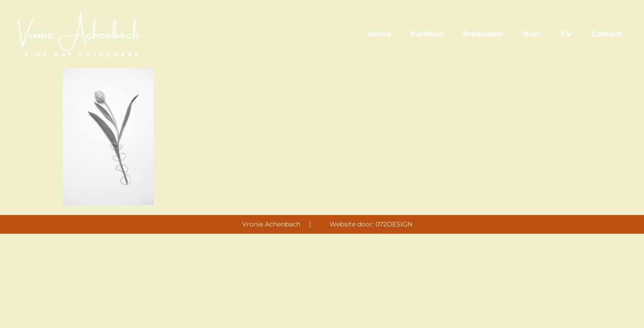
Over (532, 34)
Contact (606, 34)
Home (380, 34)
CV (566, 34)
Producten (483, 34)
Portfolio (427, 34)
